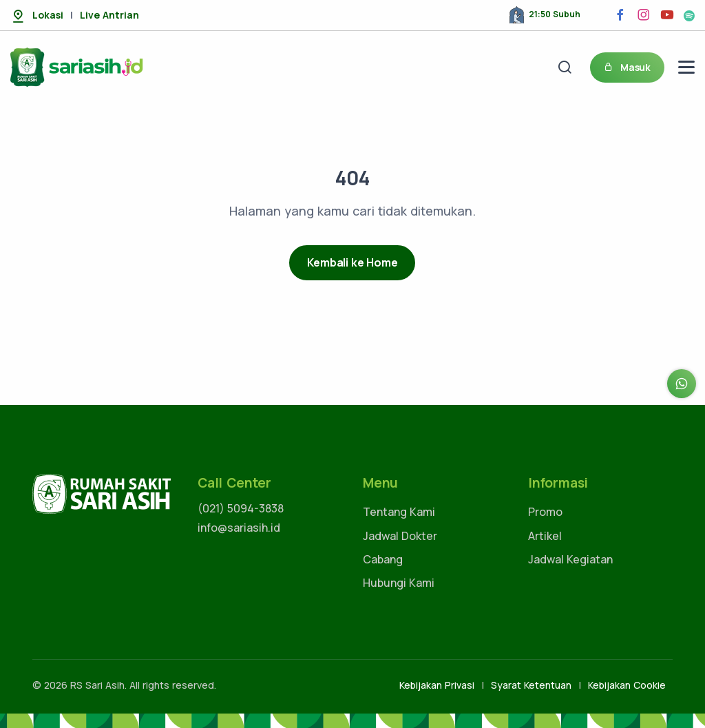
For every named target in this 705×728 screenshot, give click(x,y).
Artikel (545, 536)
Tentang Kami (399, 512)
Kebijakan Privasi (437, 685)
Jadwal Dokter (400, 536)
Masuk (627, 67)
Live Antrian (109, 15)
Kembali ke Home (352, 262)
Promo (545, 512)
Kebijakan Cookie (627, 685)
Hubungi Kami (399, 583)
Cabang (383, 559)
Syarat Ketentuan (531, 685)
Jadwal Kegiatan (570, 559)
